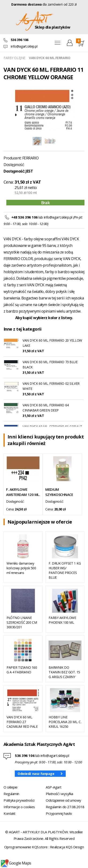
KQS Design (75, 847)
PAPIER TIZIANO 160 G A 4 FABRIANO (22, 670)
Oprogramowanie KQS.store (26, 847)
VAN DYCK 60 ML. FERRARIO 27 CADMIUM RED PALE (22, 722)
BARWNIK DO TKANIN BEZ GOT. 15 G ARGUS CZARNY (64, 672)
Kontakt (10, 813)
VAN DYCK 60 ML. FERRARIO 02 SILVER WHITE (51, 386)
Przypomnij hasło (59, 813)
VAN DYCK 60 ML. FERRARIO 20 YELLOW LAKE (52, 343)
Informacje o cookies (19, 807)
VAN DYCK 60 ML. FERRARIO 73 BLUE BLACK (50, 364)
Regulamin (11, 794)
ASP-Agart (54, 787)
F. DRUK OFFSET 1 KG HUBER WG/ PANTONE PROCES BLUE (65, 570)
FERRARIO (31, 158)
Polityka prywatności (19, 800)
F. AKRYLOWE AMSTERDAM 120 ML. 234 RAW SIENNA (23, 492)
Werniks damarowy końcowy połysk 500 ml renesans (21, 568)
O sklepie (11, 787)
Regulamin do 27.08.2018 (65, 807)
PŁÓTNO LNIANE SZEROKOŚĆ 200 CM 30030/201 (22, 622)
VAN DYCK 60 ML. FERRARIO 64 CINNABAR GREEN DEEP (46, 408)
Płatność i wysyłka (59, 794)
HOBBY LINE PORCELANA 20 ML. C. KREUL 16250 (65, 722)
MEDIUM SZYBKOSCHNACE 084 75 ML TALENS (60, 492)
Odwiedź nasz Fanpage (36, 774)
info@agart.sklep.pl (24, 46)
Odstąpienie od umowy (63, 800)
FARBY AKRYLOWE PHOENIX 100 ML (62, 620)
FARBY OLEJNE (14, 58)
